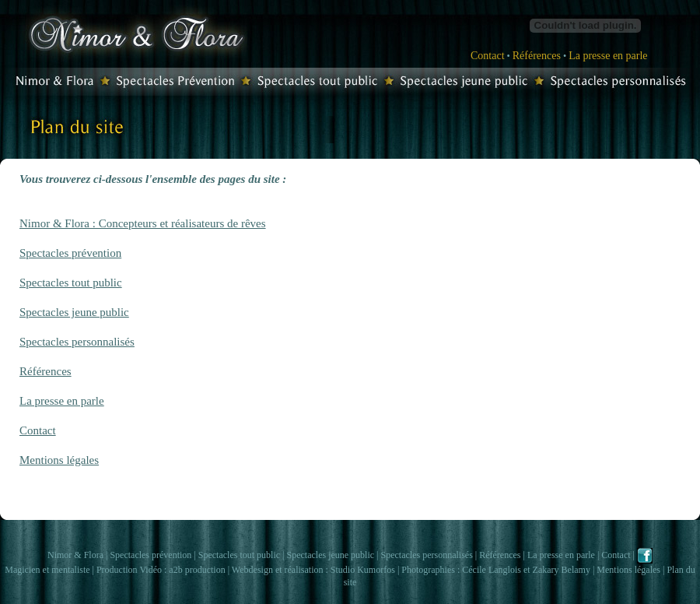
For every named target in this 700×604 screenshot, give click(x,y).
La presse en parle (608, 56)
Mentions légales (59, 460)
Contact (488, 56)
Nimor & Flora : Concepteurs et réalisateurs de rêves (143, 223)
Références (537, 56)
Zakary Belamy (562, 570)
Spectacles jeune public (74, 312)
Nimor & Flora (75, 555)
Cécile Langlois (492, 570)
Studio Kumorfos (363, 570)
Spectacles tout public (71, 283)
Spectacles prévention (70, 253)
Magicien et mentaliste (47, 570)
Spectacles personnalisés (77, 342)
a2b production (197, 570)
